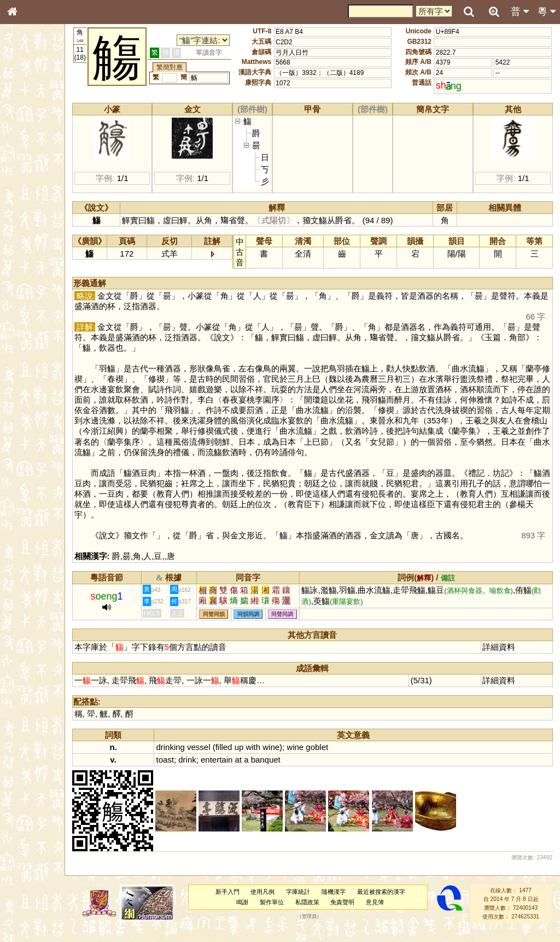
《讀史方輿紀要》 (40, 346)
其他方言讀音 (33, 307)
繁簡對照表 (30, 366)
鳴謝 (256, 912)
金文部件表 (30, 176)
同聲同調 (312, 624)
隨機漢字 (347, 902)
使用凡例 (276, 902)
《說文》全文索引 (40, 336)
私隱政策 (320, 912)
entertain (246, 770)
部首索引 (27, 146)
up (269, 757)
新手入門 (241, 902)
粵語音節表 (30, 214)
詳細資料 (504, 657)
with (283, 757)
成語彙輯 (27, 356)
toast (195, 770)
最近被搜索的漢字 (394, 902)
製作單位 (285, 912)
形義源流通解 (33, 186)
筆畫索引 (27, 156)
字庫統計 (312, 902)
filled (253, 757)
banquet (295, 770)
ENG (48, 121)
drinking (200, 757)
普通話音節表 (33, 298)
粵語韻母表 (30, 235)
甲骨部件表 (30, 166)
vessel (228, 757)
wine (301, 757)
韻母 (37, 288)
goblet (346, 757)
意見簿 (389, 912)
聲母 (22, 288)
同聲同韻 (243, 624)
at (268, 770)
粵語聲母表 (30, 224)
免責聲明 (356, 912)
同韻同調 (278, 624)
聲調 (52, 288)
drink (217, 770)
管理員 (322, 927)
